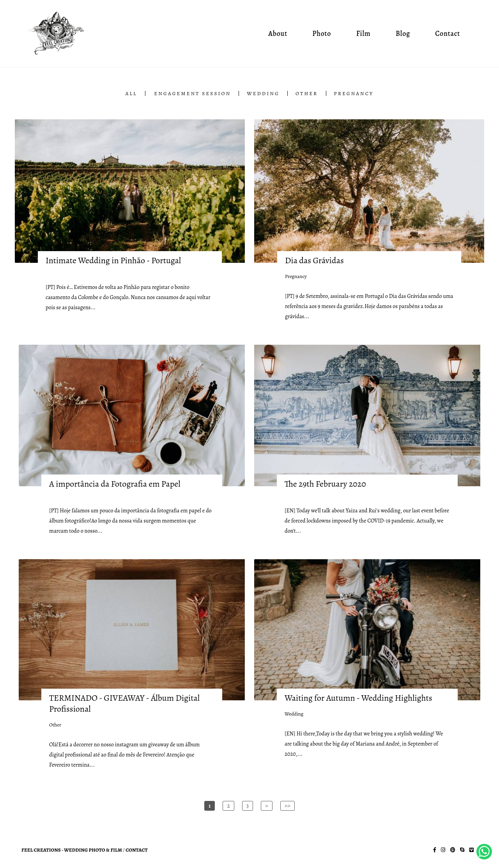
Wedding (263, 93)
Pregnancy (354, 93)
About (278, 34)
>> (288, 806)
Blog (403, 34)
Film (364, 34)
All (131, 93)
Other (307, 93)
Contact (448, 34)
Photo (322, 34)
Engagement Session (193, 93)
